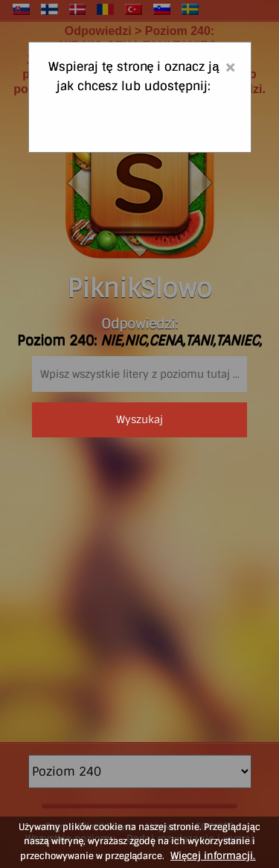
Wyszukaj (139, 419)
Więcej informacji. (213, 856)
